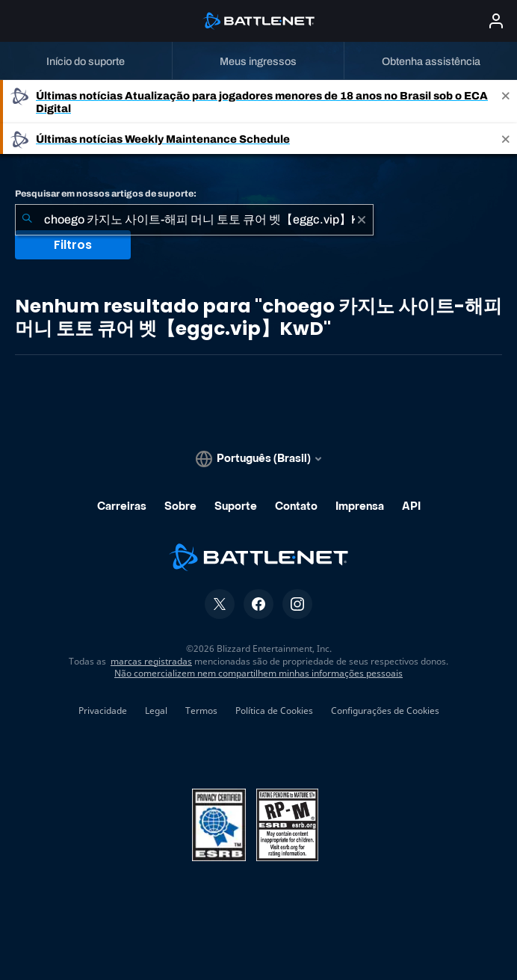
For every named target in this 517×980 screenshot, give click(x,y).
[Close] (506, 102)
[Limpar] (362, 220)
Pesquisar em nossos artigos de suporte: (106, 194)
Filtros (73, 245)
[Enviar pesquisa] (27, 220)
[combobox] (194, 220)
